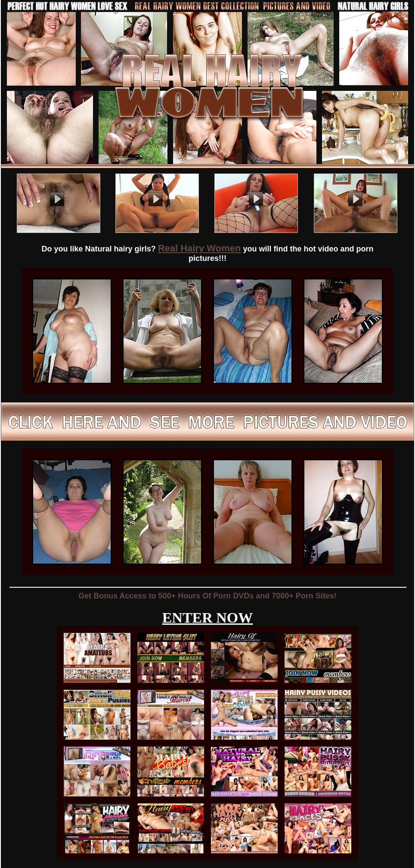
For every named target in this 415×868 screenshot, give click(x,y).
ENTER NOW (208, 618)
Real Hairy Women (200, 248)
